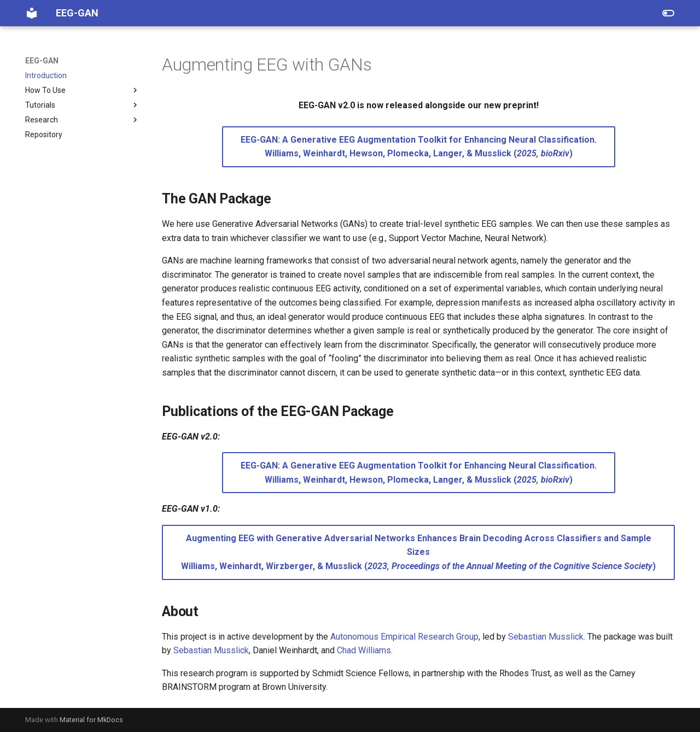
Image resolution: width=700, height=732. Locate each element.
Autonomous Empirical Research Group (404, 637)
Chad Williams (364, 650)
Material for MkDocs (91, 720)
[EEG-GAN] (32, 13)
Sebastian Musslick (546, 637)
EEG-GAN (42, 61)
